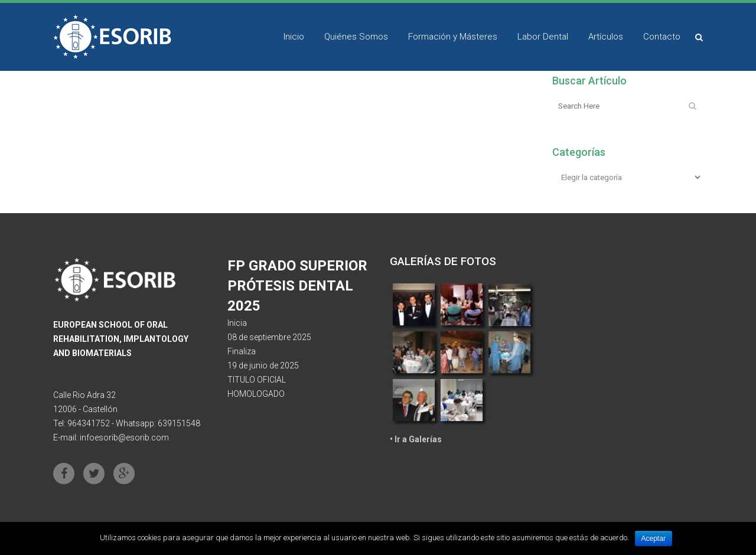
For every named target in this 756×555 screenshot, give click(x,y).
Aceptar (654, 538)
